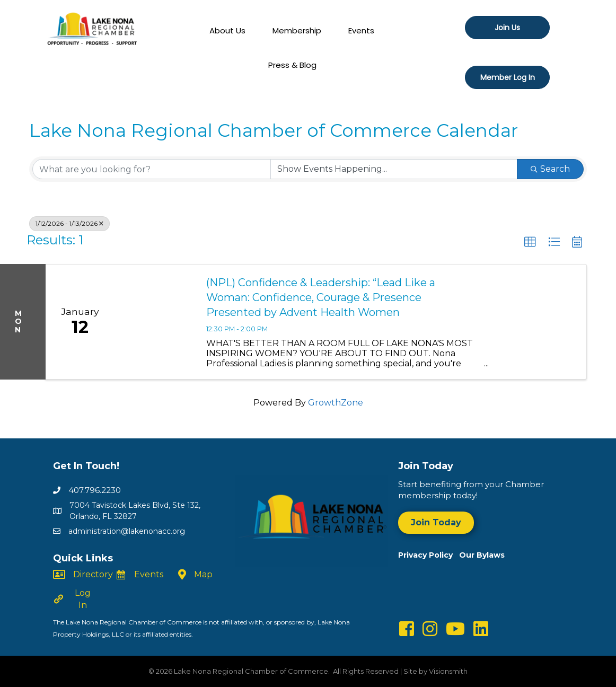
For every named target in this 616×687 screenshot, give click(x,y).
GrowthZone (336, 403)
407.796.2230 (95, 490)
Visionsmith (448, 671)
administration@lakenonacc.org (127, 531)
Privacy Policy (429, 555)
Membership (297, 30)
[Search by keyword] (152, 169)
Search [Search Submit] (550, 169)
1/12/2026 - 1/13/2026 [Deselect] (69, 223)
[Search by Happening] (394, 169)
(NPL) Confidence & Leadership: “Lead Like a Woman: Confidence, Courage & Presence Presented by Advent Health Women (321, 297)
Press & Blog (292, 65)
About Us (227, 30)
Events (361, 30)
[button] (530, 242)
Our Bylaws (482, 555)
